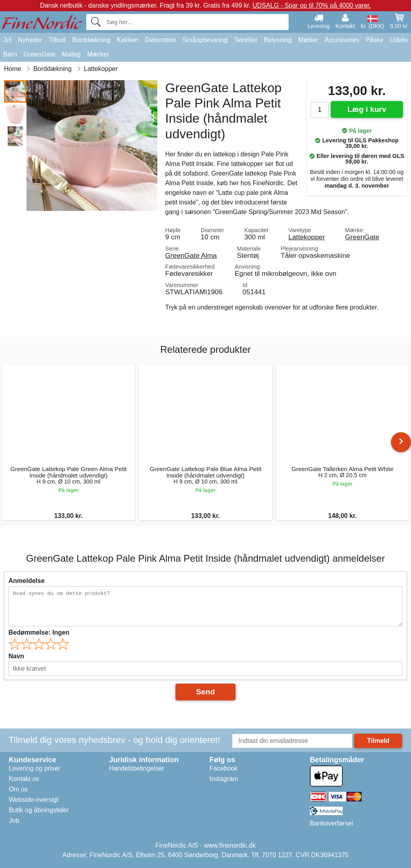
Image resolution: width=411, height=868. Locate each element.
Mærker (98, 54)
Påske (374, 40)
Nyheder (30, 40)
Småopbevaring (205, 40)
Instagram (224, 779)
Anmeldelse (26, 581)
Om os (18, 789)
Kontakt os (24, 779)
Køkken (128, 40)
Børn (10, 54)
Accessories (342, 40)
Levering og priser (35, 768)
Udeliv (399, 40)
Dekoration (160, 40)
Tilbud (57, 40)
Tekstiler (246, 40)
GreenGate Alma (191, 255)
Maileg (71, 54)
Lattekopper (306, 237)
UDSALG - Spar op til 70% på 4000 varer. (312, 5)
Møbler (308, 40)
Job (14, 820)
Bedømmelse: (39, 632)
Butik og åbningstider (39, 810)
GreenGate (40, 54)
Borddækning (91, 40)
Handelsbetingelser (137, 768)
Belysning (278, 40)
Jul (7, 40)
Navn (16, 656)
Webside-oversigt (34, 800)
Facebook (224, 768)
